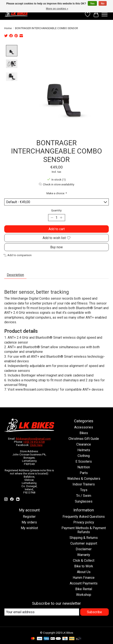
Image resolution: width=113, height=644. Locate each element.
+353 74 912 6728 (34, 442)
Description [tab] (15, 275)
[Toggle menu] (105, 15)
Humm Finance (84, 578)
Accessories (84, 427)
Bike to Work (84, 566)
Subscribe (94, 612)
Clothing (84, 456)
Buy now (56, 247)
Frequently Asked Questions (84, 517)
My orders (29, 522)
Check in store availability (57, 185)
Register (29, 517)
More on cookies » (57, 9)
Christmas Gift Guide (84, 439)
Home (8, 28)
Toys (84, 490)
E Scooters (84, 462)
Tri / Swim (84, 496)
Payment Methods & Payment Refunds (84, 530)
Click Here (36, 445)
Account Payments (84, 584)
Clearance (84, 445)
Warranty (84, 555)
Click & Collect (84, 561)
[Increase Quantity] (61, 218)
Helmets (84, 450)
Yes (92, 4)
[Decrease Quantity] (52, 218)
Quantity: (57, 211)
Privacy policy (84, 522)
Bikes (84, 433)
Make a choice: (57, 194)
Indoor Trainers (84, 484)
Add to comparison (18, 255)
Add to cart (57, 229)
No (103, 4)
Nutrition (84, 467)
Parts (84, 473)
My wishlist (29, 528)
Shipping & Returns (84, 538)
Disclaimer (84, 549)
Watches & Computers (84, 479)
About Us (84, 572)
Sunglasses (84, 502)
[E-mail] (42, 612)
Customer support (84, 544)
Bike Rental (84, 589)
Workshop (84, 595)
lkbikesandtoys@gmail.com (33, 439)
